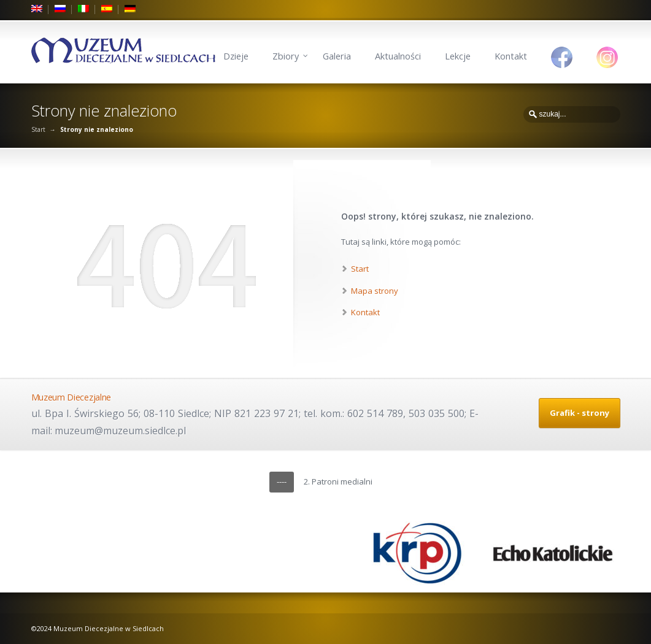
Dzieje (236, 56)
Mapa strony (375, 291)
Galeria (337, 56)
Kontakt (511, 56)
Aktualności (398, 56)
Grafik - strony (580, 413)
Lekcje (458, 56)
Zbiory (286, 56)
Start (38, 129)
